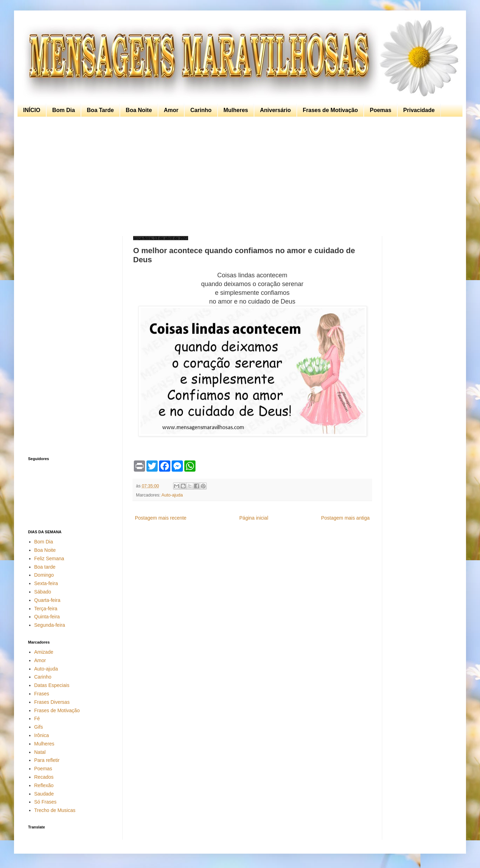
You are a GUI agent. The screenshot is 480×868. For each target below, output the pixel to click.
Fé (37, 718)
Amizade (44, 652)
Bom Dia (64, 110)
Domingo (44, 575)
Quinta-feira (47, 617)
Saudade (44, 794)
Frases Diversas (52, 702)
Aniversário (275, 110)
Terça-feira (46, 609)
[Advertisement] (238, 176)
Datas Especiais (52, 685)
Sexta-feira (46, 583)
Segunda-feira (50, 625)
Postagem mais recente (161, 518)
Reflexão (44, 785)
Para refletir (47, 760)
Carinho (201, 110)
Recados (44, 777)
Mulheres (236, 110)
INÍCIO (32, 110)
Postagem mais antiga (345, 518)
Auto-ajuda (172, 495)
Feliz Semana (49, 558)
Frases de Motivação (330, 110)
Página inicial (254, 518)
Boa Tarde (100, 110)
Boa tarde (45, 567)
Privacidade (419, 110)
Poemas (380, 110)
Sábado (43, 592)
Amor (171, 110)
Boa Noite (139, 110)
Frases (42, 694)
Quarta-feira (47, 600)
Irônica (42, 735)
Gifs (39, 727)
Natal (40, 752)
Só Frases (46, 802)
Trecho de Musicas (55, 810)
